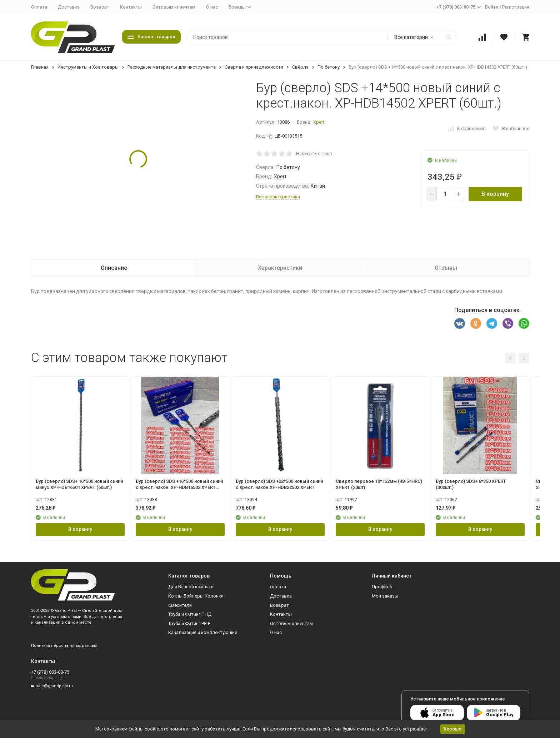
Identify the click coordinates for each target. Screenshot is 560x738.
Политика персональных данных (64, 646)
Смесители (180, 605)
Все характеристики (278, 197)
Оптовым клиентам (174, 7)
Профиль (382, 587)
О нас (212, 7)
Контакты (131, 7)
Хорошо (452, 729)
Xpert (319, 122)
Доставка (69, 7)
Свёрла (300, 67)
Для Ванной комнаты (191, 587)
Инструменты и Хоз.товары (88, 67)
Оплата (39, 7)
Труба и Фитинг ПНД (190, 614)
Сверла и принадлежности (254, 67)
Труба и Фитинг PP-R (189, 623)
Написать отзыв (314, 153)
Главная (40, 67)
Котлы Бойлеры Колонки (196, 596)
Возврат (100, 7)
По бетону (329, 67)
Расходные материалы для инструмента (172, 67)
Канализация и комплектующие (203, 632)
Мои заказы (385, 596)
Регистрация (516, 7)
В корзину (495, 194)
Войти (492, 7)
